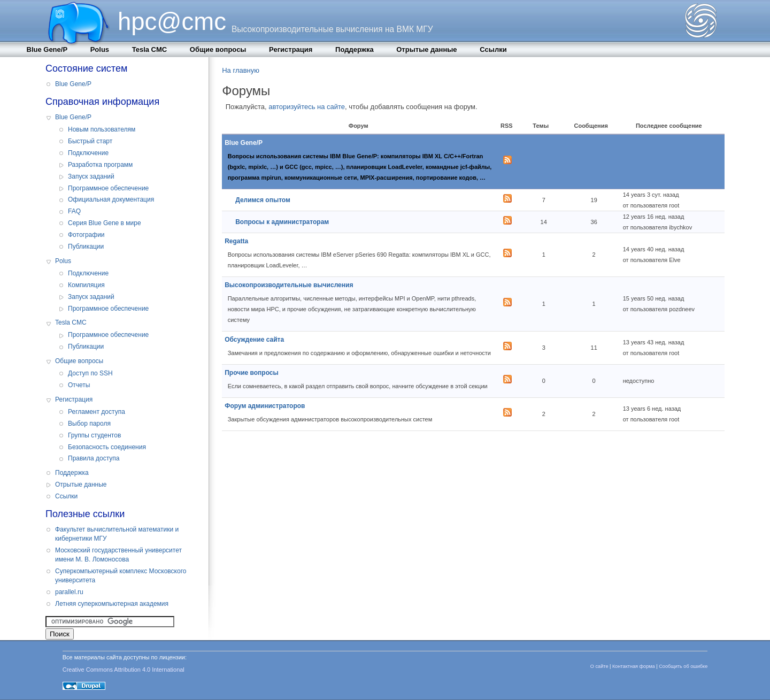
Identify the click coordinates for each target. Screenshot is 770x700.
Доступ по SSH (90, 373)
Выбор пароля (89, 424)
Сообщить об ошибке (683, 666)
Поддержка (355, 49)
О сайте (599, 666)
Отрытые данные (426, 49)
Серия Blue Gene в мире (105, 223)
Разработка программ (100, 165)
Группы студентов (94, 435)
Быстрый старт (90, 141)
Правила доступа (94, 458)
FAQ (74, 211)
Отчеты (79, 385)
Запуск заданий (91, 176)
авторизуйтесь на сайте (307, 107)
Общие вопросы (218, 49)
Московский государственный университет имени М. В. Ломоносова (118, 555)
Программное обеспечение (108, 188)
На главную (241, 70)
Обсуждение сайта (254, 340)
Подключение (88, 153)
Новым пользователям (102, 129)
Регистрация (291, 49)
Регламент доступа (97, 412)
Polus (100, 49)
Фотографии (86, 235)
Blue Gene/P (47, 49)
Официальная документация (111, 199)
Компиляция (86, 285)
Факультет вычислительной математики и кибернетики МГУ (117, 534)
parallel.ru (69, 592)
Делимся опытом (263, 200)
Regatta (236, 241)
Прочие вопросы (252, 373)
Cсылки (493, 49)
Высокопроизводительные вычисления (289, 285)
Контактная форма (634, 666)
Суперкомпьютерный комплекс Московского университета (121, 576)
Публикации (86, 247)
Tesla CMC (150, 49)
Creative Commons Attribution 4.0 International (124, 670)
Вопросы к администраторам (282, 222)
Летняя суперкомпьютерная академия (112, 604)
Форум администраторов (265, 406)
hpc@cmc (172, 22)
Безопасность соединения (107, 447)
